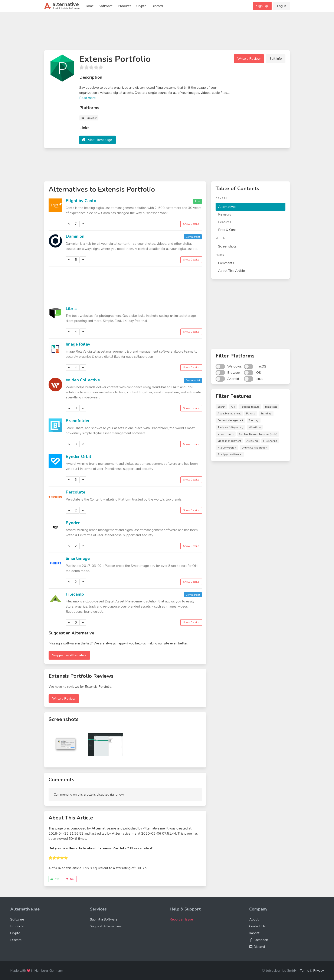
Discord (157, 6)
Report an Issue (181, 919)
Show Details (191, 224)
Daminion (75, 236)
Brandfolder (78, 421)
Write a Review (249, 59)
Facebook (259, 940)
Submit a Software (104, 919)
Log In (281, 6)
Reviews (225, 214)
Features (225, 222)
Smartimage (78, 558)
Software (106, 6)
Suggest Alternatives (106, 926)
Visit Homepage (100, 140)
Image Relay (78, 344)
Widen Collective (83, 380)
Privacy (318, 971)
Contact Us (257, 926)
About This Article (232, 271)
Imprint (254, 933)
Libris (71, 309)
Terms (304, 971)
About (254, 919)
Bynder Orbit (78, 457)
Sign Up (262, 6)
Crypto (141, 6)
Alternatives (227, 207)
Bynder (73, 523)
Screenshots (227, 246)
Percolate (75, 492)
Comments (226, 263)
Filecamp (75, 594)
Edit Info (276, 59)
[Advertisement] (167, 33)
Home (89, 6)
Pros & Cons (227, 230)
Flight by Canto (81, 201)
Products (125, 6)
